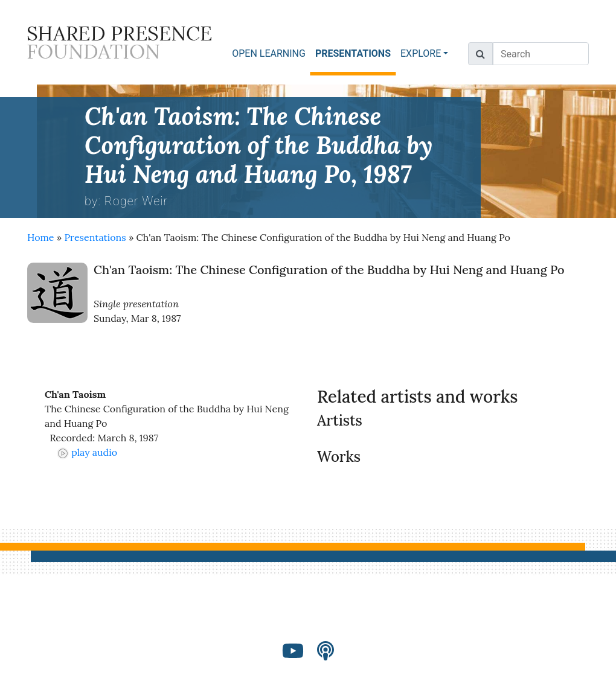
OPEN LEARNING (269, 53)
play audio (87, 452)
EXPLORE (421, 53)
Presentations (95, 237)
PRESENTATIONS (355, 53)
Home (40, 237)
